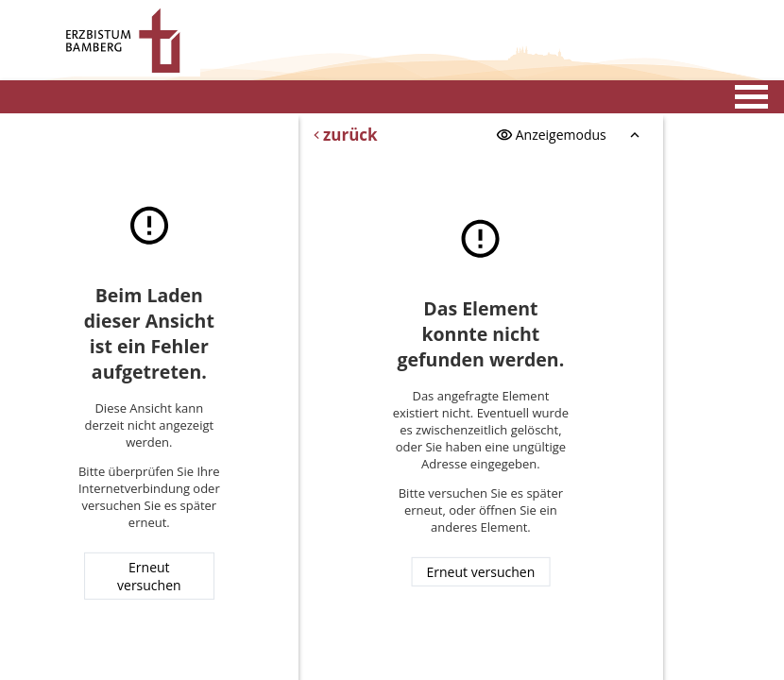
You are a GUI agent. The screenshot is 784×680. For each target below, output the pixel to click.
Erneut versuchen (149, 576)
